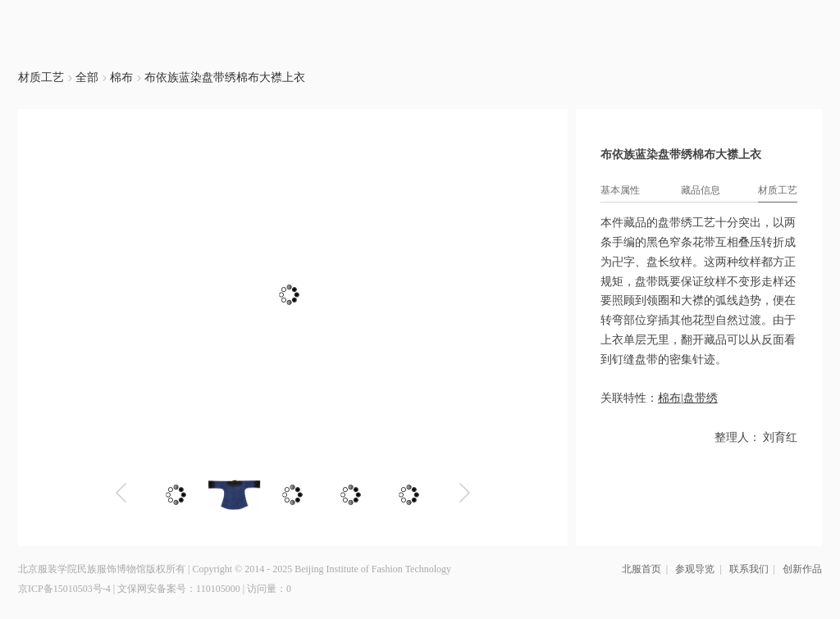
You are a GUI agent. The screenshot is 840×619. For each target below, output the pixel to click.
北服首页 (641, 569)
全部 (89, 77)
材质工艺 (41, 77)
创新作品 (802, 569)
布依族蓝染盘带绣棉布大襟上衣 (225, 77)
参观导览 (695, 569)
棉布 (121, 77)
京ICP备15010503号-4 (64, 589)
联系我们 (749, 569)
